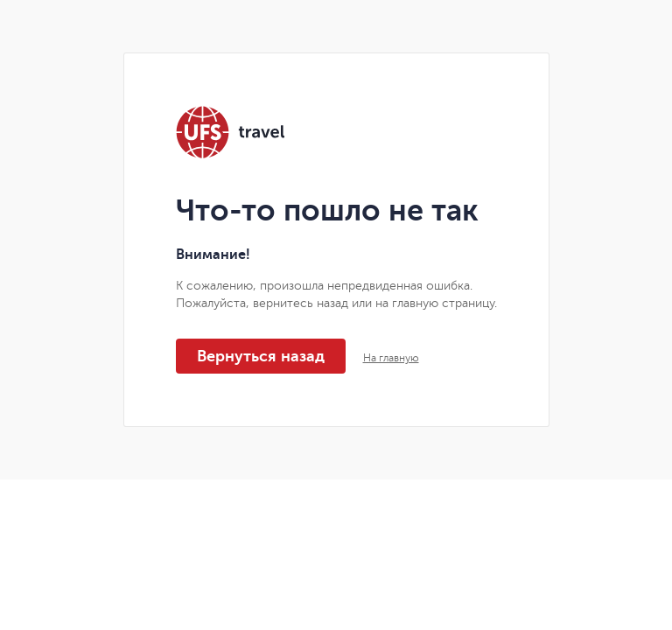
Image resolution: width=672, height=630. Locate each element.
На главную (391, 358)
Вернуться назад (261, 356)
